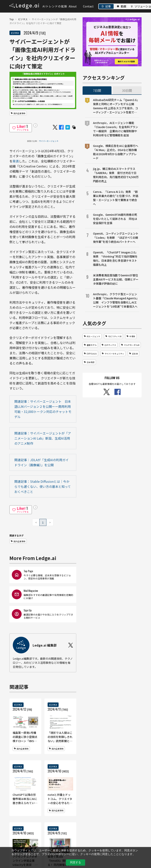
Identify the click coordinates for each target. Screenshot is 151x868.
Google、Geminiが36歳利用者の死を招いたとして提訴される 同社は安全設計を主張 (115, 219)
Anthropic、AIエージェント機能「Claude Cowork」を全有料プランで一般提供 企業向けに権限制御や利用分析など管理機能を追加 (116, 129)
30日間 (127, 90)
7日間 (97, 90)
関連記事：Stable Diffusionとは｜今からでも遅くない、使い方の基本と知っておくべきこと (43, 486)
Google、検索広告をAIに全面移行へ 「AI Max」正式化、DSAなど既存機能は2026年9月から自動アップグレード (116, 152)
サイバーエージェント (49, 141)
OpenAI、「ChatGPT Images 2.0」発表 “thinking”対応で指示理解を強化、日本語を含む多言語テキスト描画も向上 (115, 258)
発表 (16, 161)
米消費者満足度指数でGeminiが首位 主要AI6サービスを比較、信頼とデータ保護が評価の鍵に (116, 279)
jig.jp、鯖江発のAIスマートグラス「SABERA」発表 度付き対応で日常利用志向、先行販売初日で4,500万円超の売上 (116, 175)
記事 (108, 6)
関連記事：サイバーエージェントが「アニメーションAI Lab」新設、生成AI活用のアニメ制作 (43, 438)
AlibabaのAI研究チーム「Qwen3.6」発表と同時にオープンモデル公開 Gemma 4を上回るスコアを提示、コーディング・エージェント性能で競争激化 (116, 106)
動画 (123, 6)
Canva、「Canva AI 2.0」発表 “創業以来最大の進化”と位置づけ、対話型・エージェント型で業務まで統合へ (116, 198)
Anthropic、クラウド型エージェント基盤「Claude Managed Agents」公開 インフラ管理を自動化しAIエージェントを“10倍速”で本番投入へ (116, 300)
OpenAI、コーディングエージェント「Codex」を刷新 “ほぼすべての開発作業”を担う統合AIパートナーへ (116, 238)
